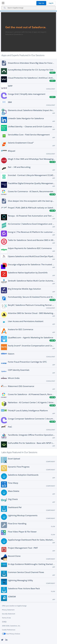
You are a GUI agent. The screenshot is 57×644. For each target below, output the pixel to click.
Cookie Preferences (9, 630)
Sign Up (41, 3)
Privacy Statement (8, 610)
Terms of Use (6, 618)
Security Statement (9, 614)
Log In (51, 3)
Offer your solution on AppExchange (14, 606)
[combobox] (28, 8)
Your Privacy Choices (11, 634)
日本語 (4, 622)
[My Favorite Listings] (2, 3)
